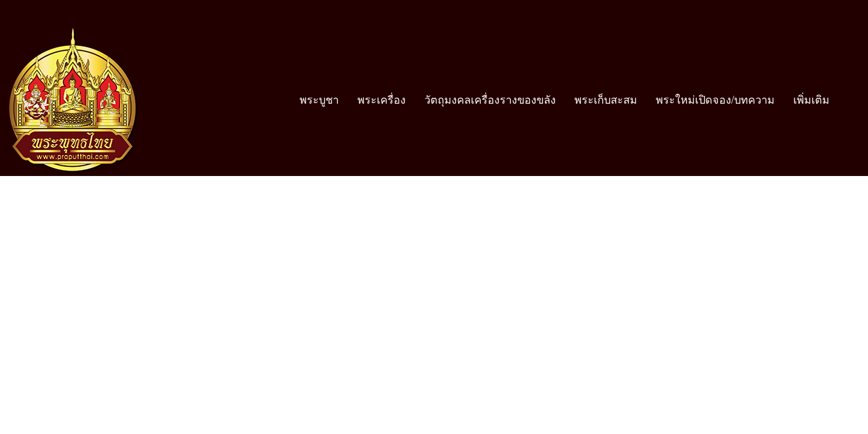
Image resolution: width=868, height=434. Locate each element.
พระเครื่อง (382, 100)
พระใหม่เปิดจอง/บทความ (715, 100)
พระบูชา (319, 100)
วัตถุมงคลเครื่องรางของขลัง (490, 100)
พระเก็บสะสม (606, 100)
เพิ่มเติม (811, 100)
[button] (849, 100)
